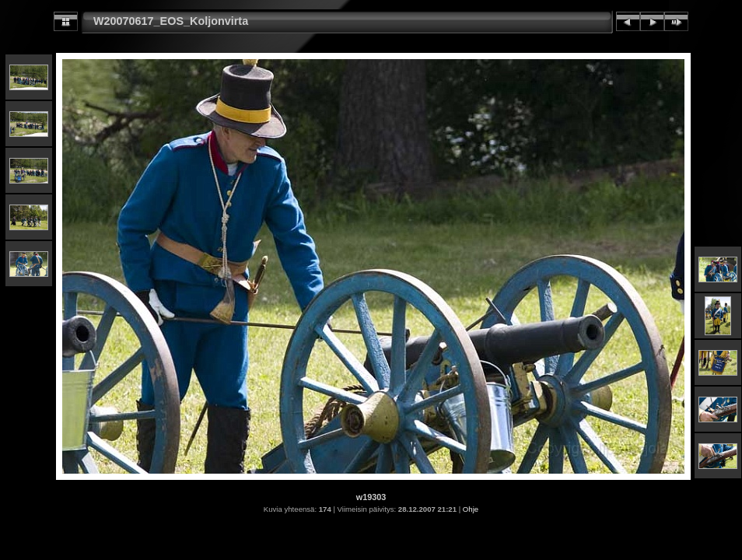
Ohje (471, 509)
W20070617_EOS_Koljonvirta (171, 21)
